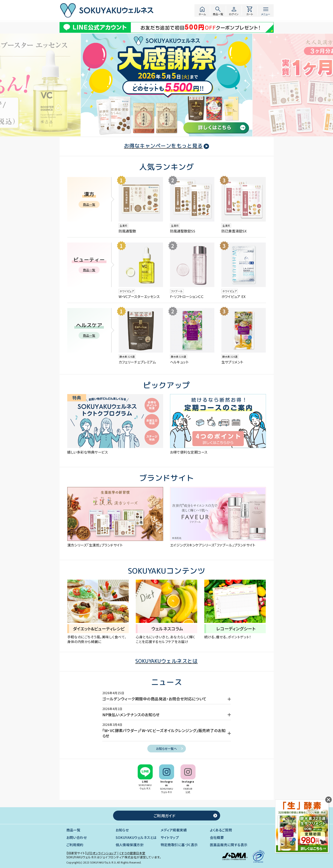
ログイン (234, 10)
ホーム (202, 10)
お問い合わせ (77, 837)
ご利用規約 (75, 845)
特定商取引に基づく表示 (179, 845)
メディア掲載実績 (174, 830)
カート (250, 10)
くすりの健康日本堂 (132, 853)
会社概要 (217, 837)
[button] (85, 86)
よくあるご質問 (221, 830)
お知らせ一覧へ (166, 749)
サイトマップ (170, 837)
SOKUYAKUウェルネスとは (136, 837)
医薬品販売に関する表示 (229, 845)
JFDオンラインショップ (102, 853)
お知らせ (122, 830)
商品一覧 (218, 10)
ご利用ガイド (164, 816)
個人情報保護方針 (130, 845)
